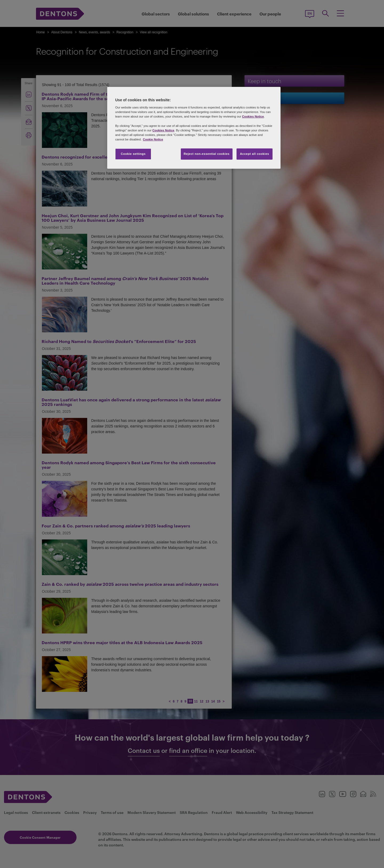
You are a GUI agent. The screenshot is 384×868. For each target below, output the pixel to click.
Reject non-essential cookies (207, 154)
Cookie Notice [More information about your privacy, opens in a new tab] (153, 139)
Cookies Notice (253, 116)
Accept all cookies (255, 154)
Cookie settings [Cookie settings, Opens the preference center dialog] (133, 154)
